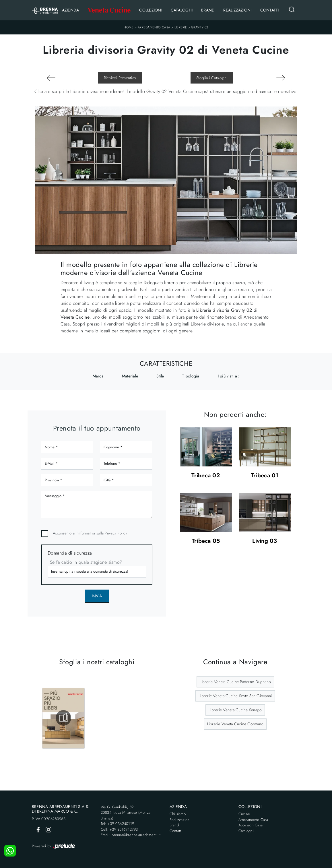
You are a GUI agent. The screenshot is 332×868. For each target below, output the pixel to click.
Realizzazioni (237, 10)
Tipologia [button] (191, 376)
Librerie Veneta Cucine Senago (235, 710)
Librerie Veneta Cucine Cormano (235, 724)
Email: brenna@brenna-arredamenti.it (131, 835)
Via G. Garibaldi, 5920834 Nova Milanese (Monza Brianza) (126, 813)
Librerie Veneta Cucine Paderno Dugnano (235, 682)
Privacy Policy (116, 533)
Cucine (244, 814)
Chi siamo (178, 814)
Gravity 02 (200, 27)
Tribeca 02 (206, 476)
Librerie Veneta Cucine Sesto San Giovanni (235, 696)
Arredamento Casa (154, 27)
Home (129, 27)
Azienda (71, 10)
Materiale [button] (130, 376)
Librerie (181, 27)
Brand (208, 10)
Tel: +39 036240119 (118, 824)
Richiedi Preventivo (120, 78)
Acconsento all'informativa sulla (90, 533)
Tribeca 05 (206, 541)
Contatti (270, 10)
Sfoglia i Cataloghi (212, 78)
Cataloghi (182, 10)
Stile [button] (160, 376)
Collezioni (151, 10)
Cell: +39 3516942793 (119, 829)
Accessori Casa (251, 825)
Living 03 (265, 541)
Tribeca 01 (265, 476)
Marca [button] (98, 376)
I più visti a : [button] (229, 376)
